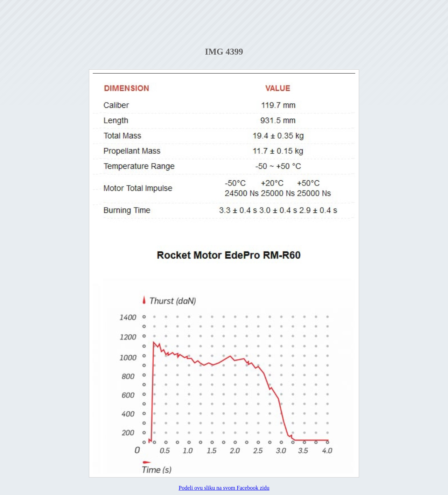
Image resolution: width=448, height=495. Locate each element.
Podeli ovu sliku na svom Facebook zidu (224, 488)
